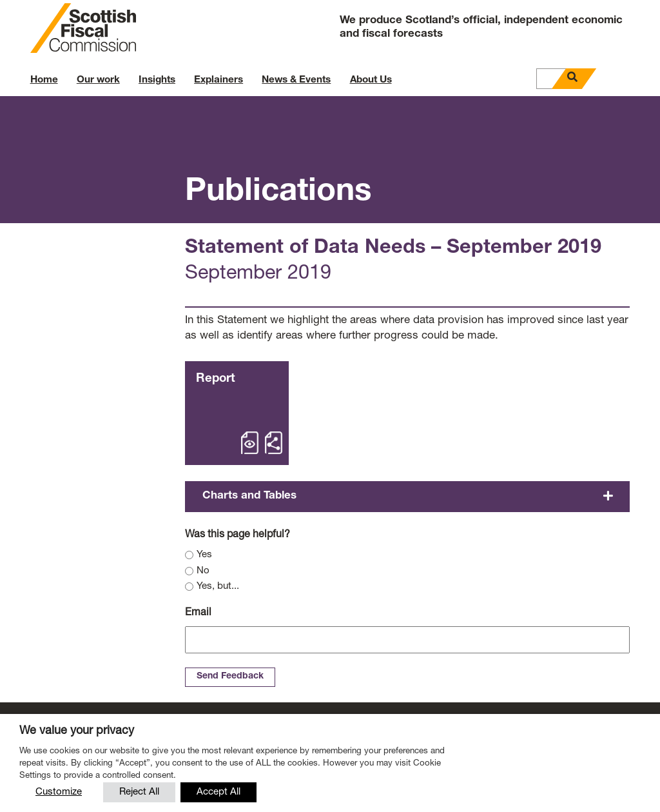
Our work (98, 80)
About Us (371, 80)
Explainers (218, 80)
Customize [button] (59, 792)
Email (198, 613)
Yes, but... (218, 587)
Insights (157, 80)
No (203, 571)
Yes (204, 555)
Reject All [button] (139, 792)
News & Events (296, 80)
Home (44, 80)
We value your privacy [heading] (77, 731)
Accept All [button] (218, 792)
